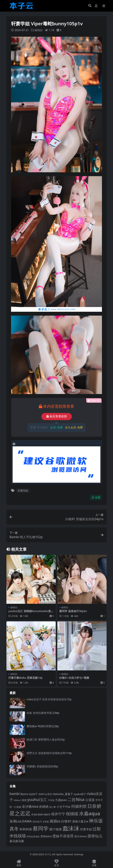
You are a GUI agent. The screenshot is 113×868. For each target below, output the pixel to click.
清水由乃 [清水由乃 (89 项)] (37, 821)
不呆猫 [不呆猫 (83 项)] (51, 800)
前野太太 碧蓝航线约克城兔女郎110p (49, 753)
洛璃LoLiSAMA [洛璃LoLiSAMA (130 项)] (21, 821)
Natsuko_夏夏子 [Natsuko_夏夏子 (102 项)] (63, 794)
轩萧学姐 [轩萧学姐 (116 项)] (86, 829)
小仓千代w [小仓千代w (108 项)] (63, 806)
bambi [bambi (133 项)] (15, 794)
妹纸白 (39, 30)
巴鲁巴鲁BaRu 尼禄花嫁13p (25, 678)
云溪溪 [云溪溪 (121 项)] (90, 800)
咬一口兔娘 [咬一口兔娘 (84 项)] (15, 807)
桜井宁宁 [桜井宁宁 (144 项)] (58, 814)
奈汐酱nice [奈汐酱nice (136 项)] (30, 806)
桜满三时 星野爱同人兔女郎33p (46, 739)
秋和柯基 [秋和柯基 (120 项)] (26, 829)
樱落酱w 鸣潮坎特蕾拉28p (43, 726)
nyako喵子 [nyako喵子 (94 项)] (80, 794)
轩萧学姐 (23, 490)
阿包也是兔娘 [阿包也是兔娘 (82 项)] (33, 836)
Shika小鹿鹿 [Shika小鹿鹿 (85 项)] (20, 800)
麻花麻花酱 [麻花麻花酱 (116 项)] (17, 841)
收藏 (96, 497)
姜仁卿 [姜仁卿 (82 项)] (53, 807)
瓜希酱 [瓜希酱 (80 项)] (46, 821)
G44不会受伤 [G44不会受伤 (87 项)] (45, 794)
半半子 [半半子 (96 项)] (99, 800)
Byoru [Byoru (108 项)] (24, 794)
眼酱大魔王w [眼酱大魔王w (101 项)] (80, 821)
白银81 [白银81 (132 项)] (66, 821)
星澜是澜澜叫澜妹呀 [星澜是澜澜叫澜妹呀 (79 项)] (41, 814)
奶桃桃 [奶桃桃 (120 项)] (44, 806)
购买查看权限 (57, 416)
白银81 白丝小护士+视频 (74, 678)
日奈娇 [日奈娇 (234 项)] (94, 806)
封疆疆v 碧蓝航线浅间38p (42, 766)
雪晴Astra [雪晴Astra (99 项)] (46, 836)
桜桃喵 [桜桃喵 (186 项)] (72, 813)
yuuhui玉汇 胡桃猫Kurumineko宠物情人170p (31, 613)
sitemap (79, 854)
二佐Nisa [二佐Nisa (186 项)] (76, 799)
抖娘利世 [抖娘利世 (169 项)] (79, 806)
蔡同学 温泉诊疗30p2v (73, 611)
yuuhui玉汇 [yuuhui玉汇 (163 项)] (37, 800)
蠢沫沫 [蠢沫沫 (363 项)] (71, 828)
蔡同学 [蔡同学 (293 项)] (41, 828)
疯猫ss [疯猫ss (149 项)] (55, 821)
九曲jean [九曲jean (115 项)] (61, 800)
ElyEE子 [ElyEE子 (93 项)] (33, 794)
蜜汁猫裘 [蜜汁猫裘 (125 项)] (56, 829)
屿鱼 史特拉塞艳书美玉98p (43, 713)
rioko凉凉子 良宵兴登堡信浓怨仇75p (49, 699)
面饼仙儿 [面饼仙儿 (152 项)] (95, 836)
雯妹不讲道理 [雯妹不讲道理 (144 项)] (63, 836)
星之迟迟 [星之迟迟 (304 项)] (20, 813)
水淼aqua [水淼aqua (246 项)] (90, 813)
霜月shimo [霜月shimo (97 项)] (80, 836)
